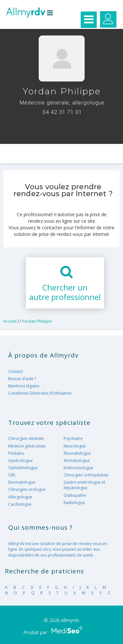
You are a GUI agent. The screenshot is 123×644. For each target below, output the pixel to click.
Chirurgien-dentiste (26, 438)
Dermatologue (22, 482)
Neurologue (75, 446)
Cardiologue (20, 504)
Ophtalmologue (23, 468)
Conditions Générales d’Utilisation (40, 393)
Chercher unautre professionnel (65, 292)
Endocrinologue (78, 468)
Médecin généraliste (27, 446)
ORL (12, 475)
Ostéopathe (75, 495)
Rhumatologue (77, 453)
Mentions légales (24, 386)
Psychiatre (73, 438)
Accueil (10, 321)
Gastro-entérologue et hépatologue (84, 485)
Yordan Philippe (37, 321)
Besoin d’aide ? (22, 379)
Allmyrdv (30, 15)
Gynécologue (20, 460)
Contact (15, 371)
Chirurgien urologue (27, 489)
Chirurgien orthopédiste (86, 475)
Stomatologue (77, 460)
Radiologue (74, 503)
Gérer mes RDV (108, 19)
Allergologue (20, 497)
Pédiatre (16, 453)
